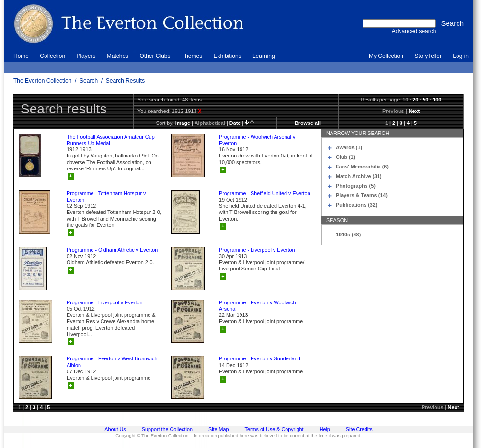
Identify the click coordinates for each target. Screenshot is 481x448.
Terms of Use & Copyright (274, 429)
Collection (52, 56)
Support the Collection (167, 429)
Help (325, 429)
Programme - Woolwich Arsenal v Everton (257, 140)
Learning (264, 56)
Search (89, 81)
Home (21, 56)
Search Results (125, 81)
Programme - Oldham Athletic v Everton (112, 250)
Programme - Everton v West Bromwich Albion (112, 362)
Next (414, 111)
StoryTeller (428, 56)
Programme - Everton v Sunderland (260, 358)
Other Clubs (155, 56)
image (183, 123)
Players (86, 56)
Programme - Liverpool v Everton (257, 250)
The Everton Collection (42, 81)
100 (437, 100)
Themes (192, 56)
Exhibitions (228, 56)
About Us (115, 429)
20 (415, 100)
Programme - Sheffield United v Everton (265, 193)
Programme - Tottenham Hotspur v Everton (106, 196)
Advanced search (414, 31)
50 (425, 100)
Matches (118, 56)
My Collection (386, 56)
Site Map (219, 429)
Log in (461, 56)
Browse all (308, 123)
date (235, 123)
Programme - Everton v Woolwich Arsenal (258, 306)
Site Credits (359, 429)
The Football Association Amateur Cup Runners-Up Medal (111, 140)
